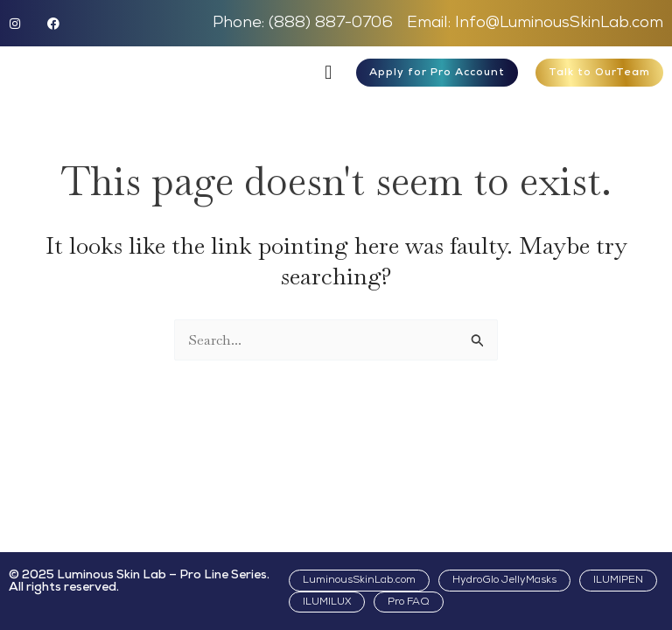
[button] (329, 72)
